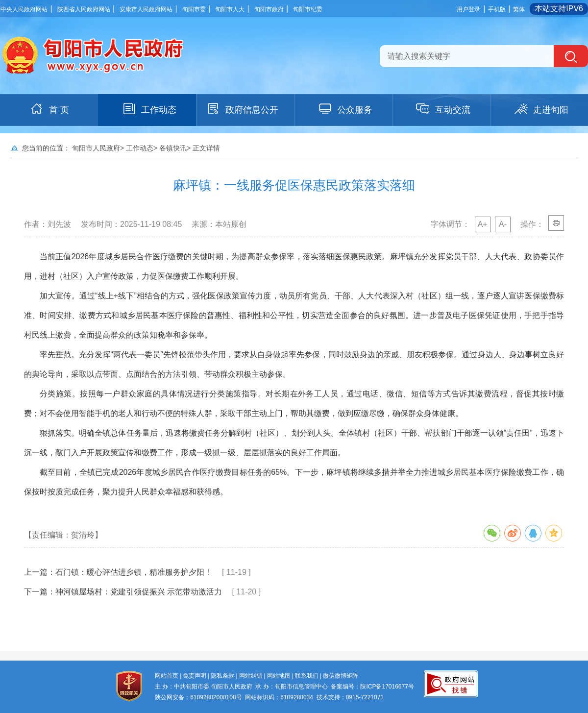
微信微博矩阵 (341, 676)
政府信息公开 (242, 109)
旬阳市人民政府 (96, 148)
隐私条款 (222, 676)
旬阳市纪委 (308, 9)
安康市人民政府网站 (146, 9)
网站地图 (279, 676)
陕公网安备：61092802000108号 (198, 697)
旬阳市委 (194, 9)
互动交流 (443, 109)
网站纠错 (251, 676)
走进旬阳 (541, 109)
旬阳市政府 (269, 9)
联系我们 (307, 676)
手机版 (497, 9)
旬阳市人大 (230, 9)
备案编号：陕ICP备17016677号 (372, 687)
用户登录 (468, 9)
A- (503, 224)
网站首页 (167, 676)
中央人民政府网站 (24, 9)
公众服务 (345, 109)
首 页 (49, 109)
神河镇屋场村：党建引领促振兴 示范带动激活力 (139, 592)
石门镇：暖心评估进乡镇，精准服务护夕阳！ (134, 572)
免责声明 (195, 676)
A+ (483, 224)
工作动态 (149, 109)
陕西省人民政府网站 (84, 9)
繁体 (519, 9)
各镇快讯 (173, 148)
